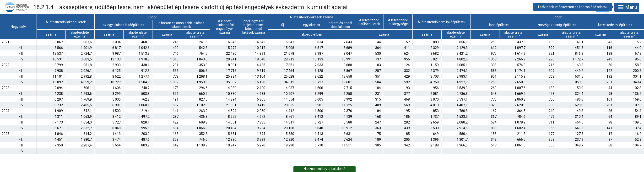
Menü (627, 7)
